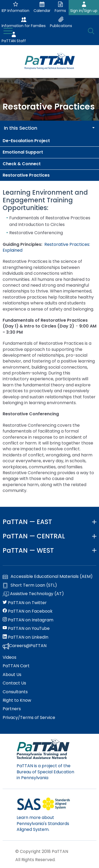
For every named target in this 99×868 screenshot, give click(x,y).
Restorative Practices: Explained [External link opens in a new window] (46, 247)
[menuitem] (49, 141)
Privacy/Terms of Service (29, 718)
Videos (10, 657)
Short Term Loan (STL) (30, 585)
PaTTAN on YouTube (26, 629)
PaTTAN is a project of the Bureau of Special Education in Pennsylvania (45, 772)
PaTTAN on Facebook (28, 611)
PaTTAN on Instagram (28, 620)
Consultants (15, 692)
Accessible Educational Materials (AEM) (48, 577)
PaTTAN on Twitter (25, 603)
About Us (12, 675)
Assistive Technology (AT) (33, 594)
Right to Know (17, 700)
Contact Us (14, 683)
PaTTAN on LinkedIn (25, 637)
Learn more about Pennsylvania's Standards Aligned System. (43, 823)
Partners (12, 709)
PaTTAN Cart (16, 666)
